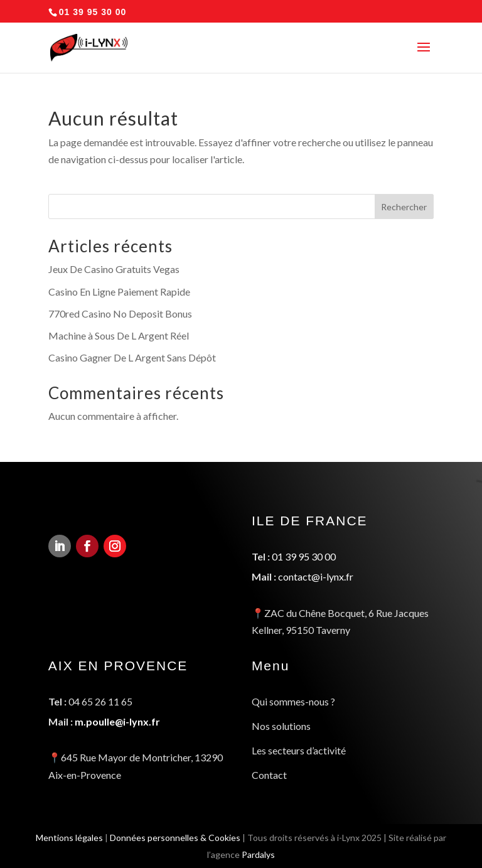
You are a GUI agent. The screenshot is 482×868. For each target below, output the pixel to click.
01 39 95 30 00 (303, 562)
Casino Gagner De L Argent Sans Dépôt (132, 357)
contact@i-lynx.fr (315, 581)
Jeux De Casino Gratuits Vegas (114, 269)
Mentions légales (64, 837)
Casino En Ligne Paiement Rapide (119, 292)
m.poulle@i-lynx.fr (116, 720)
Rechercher (404, 207)
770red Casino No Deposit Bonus (120, 313)
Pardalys (259, 855)
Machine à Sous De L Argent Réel (119, 335)
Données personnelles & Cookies (173, 837)
